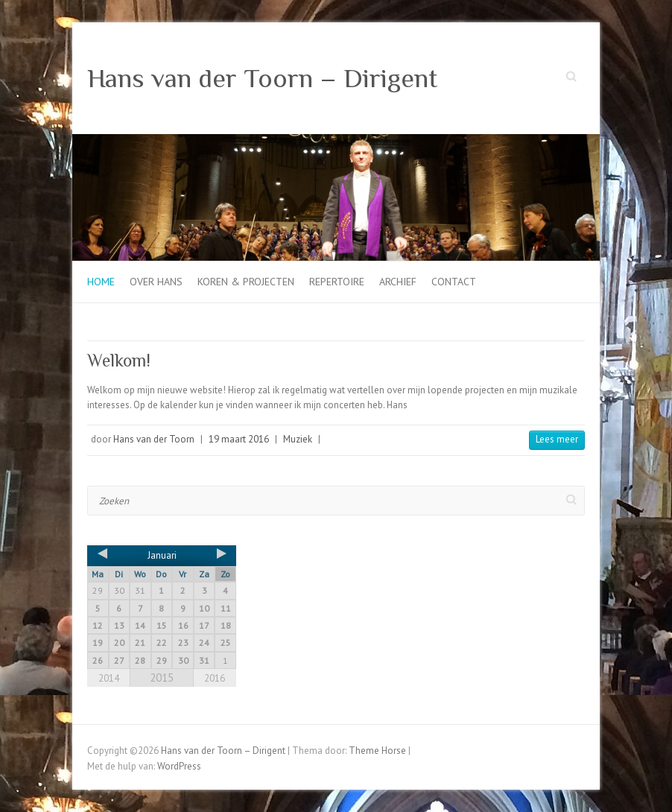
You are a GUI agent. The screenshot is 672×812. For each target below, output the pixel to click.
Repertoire (337, 282)
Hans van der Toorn (154, 439)
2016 (215, 678)
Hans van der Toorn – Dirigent (262, 78)
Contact (454, 282)
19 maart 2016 (239, 439)
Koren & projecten (246, 282)
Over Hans (156, 282)
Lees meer (557, 439)
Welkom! (119, 360)
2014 (109, 678)
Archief (398, 282)
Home (101, 282)
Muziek (298, 439)
